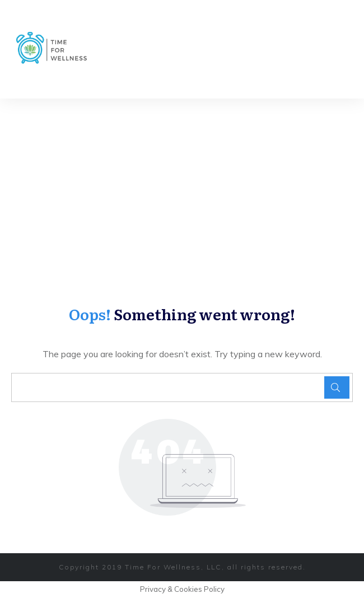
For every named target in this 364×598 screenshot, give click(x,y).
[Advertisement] (182, 183)
